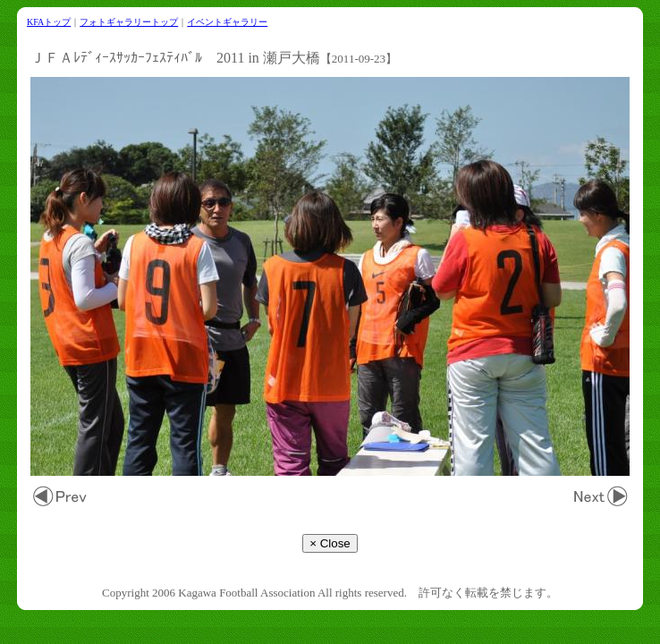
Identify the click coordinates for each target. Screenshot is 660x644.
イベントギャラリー (227, 22)
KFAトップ (49, 22)
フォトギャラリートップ (129, 22)
